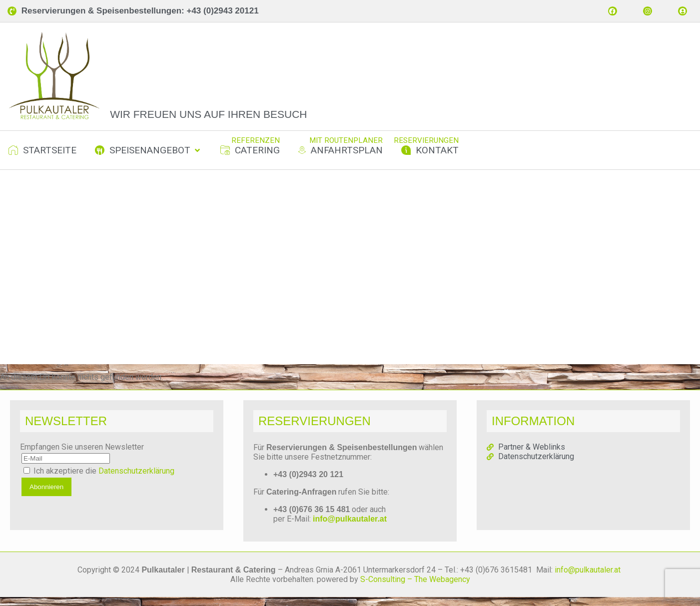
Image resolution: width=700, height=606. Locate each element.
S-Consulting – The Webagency (415, 588)
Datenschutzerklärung (136, 480)
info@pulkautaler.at (350, 528)
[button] (148, 159)
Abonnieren (46, 496)
